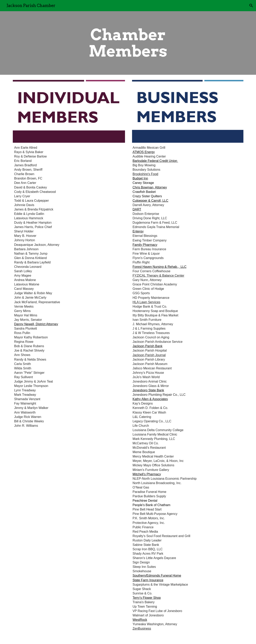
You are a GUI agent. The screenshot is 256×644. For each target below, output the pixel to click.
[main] (128, 43)
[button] (251, 6)
